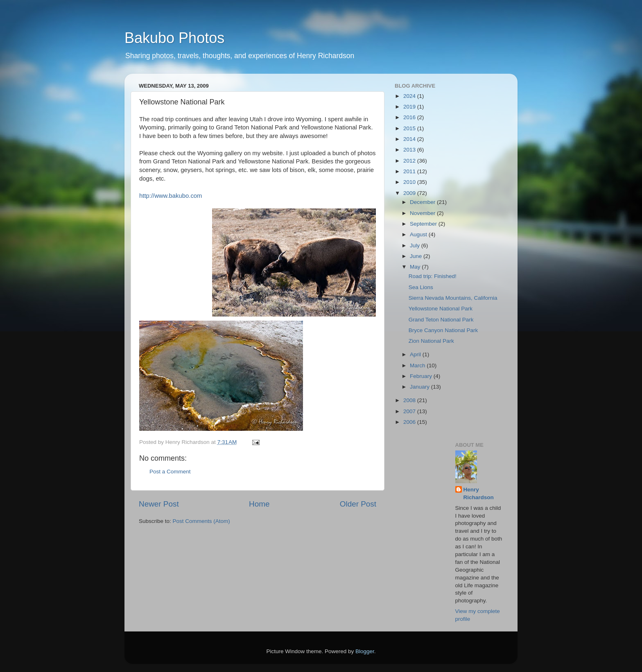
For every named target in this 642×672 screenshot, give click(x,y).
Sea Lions (421, 287)
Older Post (358, 504)
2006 (410, 422)
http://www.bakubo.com (171, 196)
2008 (410, 400)
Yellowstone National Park (441, 309)
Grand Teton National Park (441, 320)
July (416, 245)
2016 (410, 117)
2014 (410, 139)
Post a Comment (170, 472)
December (423, 202)
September (424, 224)
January (420, 387)
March (418, 365)
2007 (410, 411)
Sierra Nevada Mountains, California (453, 298)
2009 (410, 193)
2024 (410, 96)
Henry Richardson (479, 493)
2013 (410, 150)
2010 (410, 182)
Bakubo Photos (174, 38)
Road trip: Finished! (433, 276)
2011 (410, 171)
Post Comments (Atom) (201, 521)
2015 (410, 128)
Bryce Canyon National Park (443, 330)
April (416, 354)
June (417, 256)
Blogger (365, 651)
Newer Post (159, 504)
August (419, 234)
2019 (410, 107)
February (422, 376)
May (416, 267)
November (423, 213)
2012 (410, 161)
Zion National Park (431, 341)
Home (259, 504)
